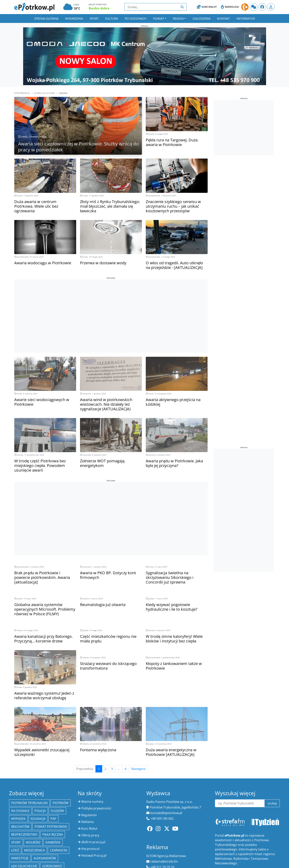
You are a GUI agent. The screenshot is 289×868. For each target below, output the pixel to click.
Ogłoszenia (201, 18)
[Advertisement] (111, 306)
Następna (138, 769)
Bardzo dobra (99, 8)
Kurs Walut (207, 7)
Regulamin (89, 815)
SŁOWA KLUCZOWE (45, 93)
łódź (15, 850)
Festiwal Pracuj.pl (94, 855)
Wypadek (18, 819)
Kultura (112, 18)
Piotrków (61, 803)
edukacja (38, 819)
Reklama (88, 822)
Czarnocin (59, 850)
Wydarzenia (74, 18)
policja (40, 811)
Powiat (158, 18)
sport (16, 842)
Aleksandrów (45, 858)
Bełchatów (20, 827)
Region (178, 18)
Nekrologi (230, 7)
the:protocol (90, 849)
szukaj (272, 803)
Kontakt (223, 18)
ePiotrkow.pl (22, 93)
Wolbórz (33, 842)
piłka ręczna (53, 834)
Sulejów (57, 811)
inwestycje (20, 858)
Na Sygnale (20, 811)
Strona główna (46, 18)
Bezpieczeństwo (24, 834)
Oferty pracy (90, 835)
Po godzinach (136, 18)
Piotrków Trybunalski (29, 803)
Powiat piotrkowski (51, 827)
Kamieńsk (53, 842)
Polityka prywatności (96, 808)
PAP (53, 819)
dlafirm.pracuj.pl (93, 842)
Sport (94, 18)
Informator (246, 18)
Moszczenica (35, 850)
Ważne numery (92, 802)
